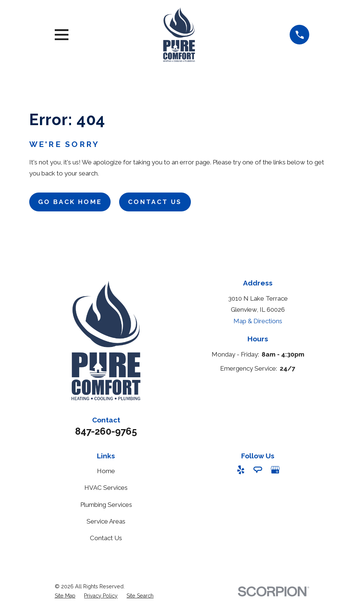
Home (106, 471)
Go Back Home (70, 202)
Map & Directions (258, 321)
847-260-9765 (106, 431)
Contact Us (155, 202)
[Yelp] (241, 470)
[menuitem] (65, 596)
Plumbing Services (106, 505)
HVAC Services (106, 488)
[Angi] (258, 470)
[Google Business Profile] (275, 470)
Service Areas (106, 521)
